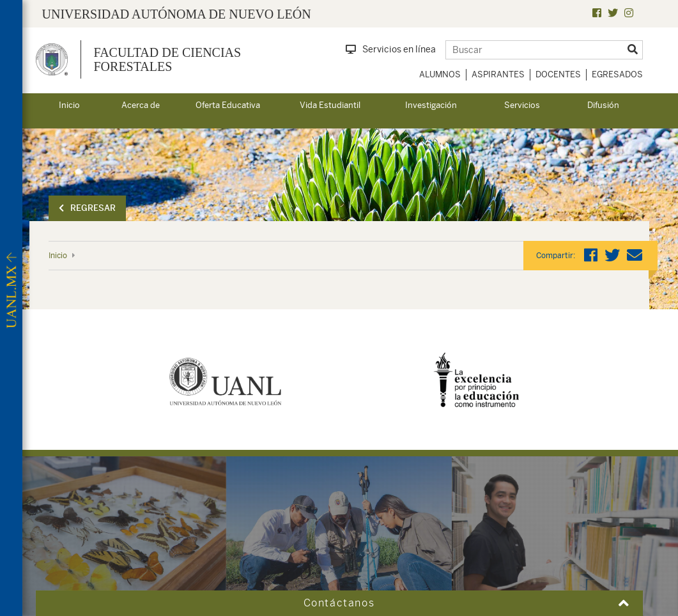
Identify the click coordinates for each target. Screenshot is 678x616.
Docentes (558, 74)
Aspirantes (498, 74)
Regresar (87, 208)
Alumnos (440, 74)
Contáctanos (339, 603)
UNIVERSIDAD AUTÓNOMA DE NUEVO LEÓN (177, 14)
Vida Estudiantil (330, 105)
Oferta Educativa (228, 105)
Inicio (69, 105)
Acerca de (141, 105)
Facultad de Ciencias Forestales (168, 59)
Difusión (603, 105)
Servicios (522, 105)
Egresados (617, 74)
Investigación (431, 105)
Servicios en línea (391, 49)
